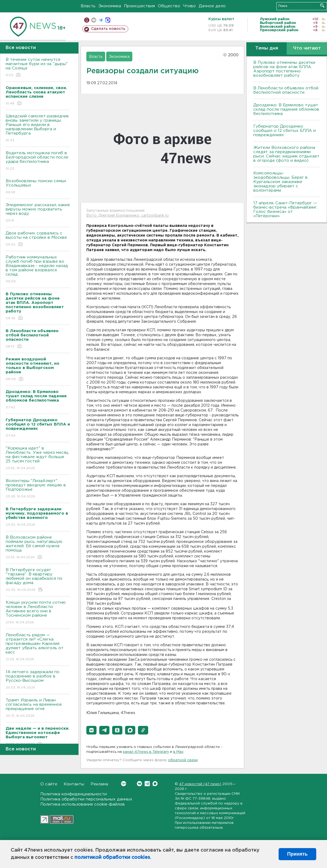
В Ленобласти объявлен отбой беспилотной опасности (286, 90)
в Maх (178, 752)
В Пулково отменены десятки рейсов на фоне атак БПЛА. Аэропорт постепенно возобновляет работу (284, 69)
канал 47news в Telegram (146, 752)
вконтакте (94, 20)
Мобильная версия (87, 20)
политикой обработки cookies (112, 858)
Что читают (307, 48)
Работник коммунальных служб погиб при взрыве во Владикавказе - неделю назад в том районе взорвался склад (38, 270)
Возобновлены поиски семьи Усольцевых (38, 187)
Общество (169, 6)
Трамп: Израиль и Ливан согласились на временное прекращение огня (38, 708)
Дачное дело (212, 6)
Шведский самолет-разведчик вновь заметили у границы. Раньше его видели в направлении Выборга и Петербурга (38, 129)
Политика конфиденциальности (74, 794)
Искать (322, 6)
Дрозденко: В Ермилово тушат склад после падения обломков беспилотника (286, 109)
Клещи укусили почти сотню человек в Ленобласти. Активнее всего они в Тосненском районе (38, 613)
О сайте (49, 784)
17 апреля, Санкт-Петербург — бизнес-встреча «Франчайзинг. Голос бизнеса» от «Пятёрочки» (285, 210)
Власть (88, 6)
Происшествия (139, 6)
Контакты (74, 784)
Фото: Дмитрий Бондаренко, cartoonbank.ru (127, 216)
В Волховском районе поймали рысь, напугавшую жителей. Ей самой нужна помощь (38, 548)
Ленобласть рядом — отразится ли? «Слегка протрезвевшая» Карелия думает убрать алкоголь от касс (38, 647)
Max (155, 784)
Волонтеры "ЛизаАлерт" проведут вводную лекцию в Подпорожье (38, 489)
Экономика (110, 6)
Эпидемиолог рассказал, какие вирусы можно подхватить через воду (38, 213)
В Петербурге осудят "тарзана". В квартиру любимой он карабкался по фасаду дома (38, 580)
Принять (297, 854)
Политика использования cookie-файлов (83, 804)
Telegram (147, 784)
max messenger (108, 20)
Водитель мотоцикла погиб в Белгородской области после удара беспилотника (38, 161)
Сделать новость (108, 29)
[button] (91, 730)
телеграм (101, 20)
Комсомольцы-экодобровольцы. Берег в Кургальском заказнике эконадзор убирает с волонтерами (280, 182)
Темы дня (267, 48)
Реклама (99, 784)
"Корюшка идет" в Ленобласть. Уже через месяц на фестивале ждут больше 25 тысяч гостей (38, 458)
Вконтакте (124, 784)
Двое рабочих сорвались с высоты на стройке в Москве (38, 239)
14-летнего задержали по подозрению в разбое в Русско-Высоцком (38, 680)
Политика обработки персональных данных (86, 799)
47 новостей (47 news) (200, 784)
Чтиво (189, 6)
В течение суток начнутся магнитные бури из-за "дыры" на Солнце (38, 68)
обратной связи (183, 760)
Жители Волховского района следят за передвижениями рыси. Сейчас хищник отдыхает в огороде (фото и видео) (286, 154)
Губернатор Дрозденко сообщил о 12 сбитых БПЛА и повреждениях (285, 131)
